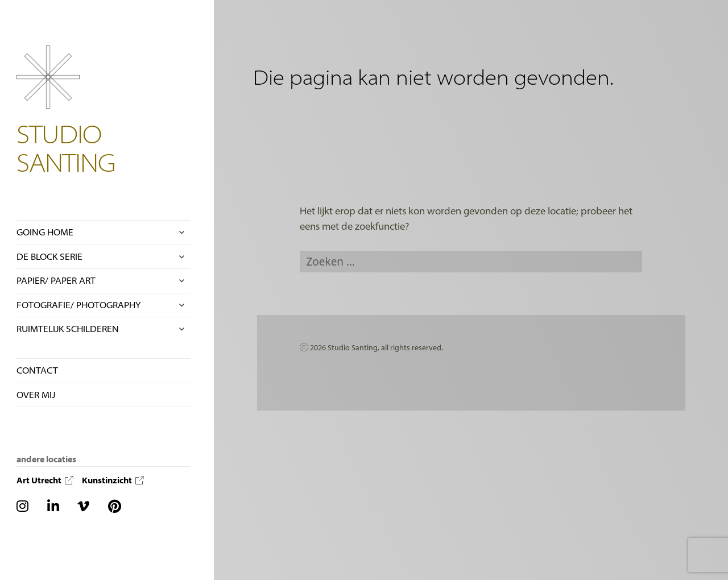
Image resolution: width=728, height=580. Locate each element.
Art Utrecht (45, 480)
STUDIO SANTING (66, 148)
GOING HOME (45, 232)
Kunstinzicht (113, 480)
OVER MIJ (36, 395)
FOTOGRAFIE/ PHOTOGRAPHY (78, 305)
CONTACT (37, 370)
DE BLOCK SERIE (49, 256)
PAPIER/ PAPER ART (56, 280)
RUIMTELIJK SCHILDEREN (68, 329)
